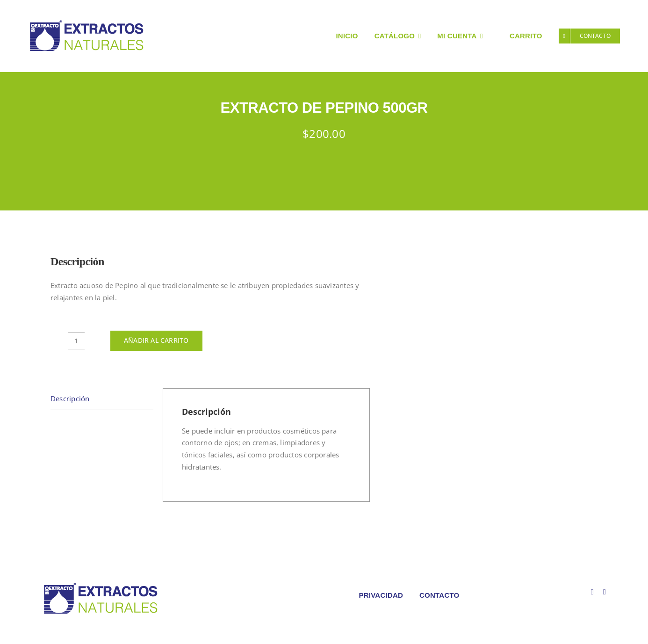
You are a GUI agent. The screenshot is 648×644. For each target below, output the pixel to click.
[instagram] (605, 592)
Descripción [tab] (70, 398)
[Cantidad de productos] (76, 341)
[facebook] (592, 592)
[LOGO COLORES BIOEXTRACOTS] (101, 585)
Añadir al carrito (156, 340)
